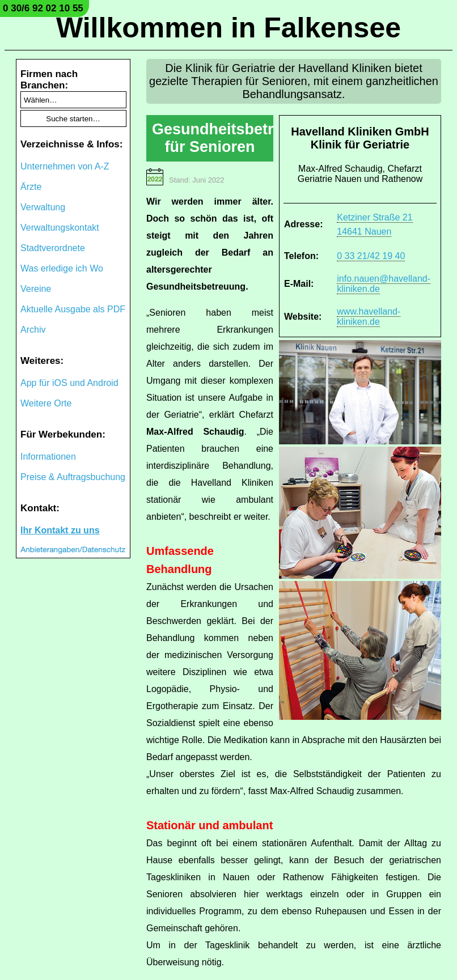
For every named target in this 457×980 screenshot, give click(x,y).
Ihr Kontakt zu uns (60, 530)
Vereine (36, 289)
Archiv (33, 330)
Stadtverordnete (53, 248)
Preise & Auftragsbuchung (73, 477)
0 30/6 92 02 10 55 (43, 8)
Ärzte (31, 187)
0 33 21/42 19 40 (371, 256)
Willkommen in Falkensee (228, 28)
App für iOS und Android (69, 383)
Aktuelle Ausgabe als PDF (73, 309)
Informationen (48, 457)
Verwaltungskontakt (60, 228)
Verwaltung (43, 207)
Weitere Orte (46, 403)
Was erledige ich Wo (62, 268)
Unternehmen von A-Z (65, 166)
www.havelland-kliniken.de (369, 317)
